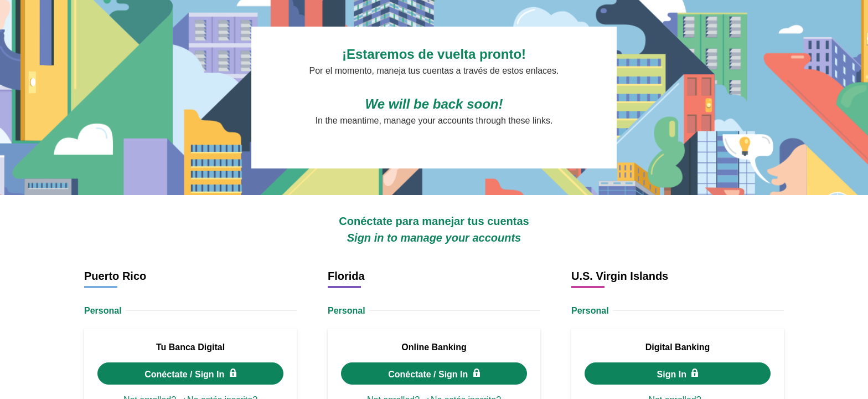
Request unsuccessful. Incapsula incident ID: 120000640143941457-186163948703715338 (434, 199)
